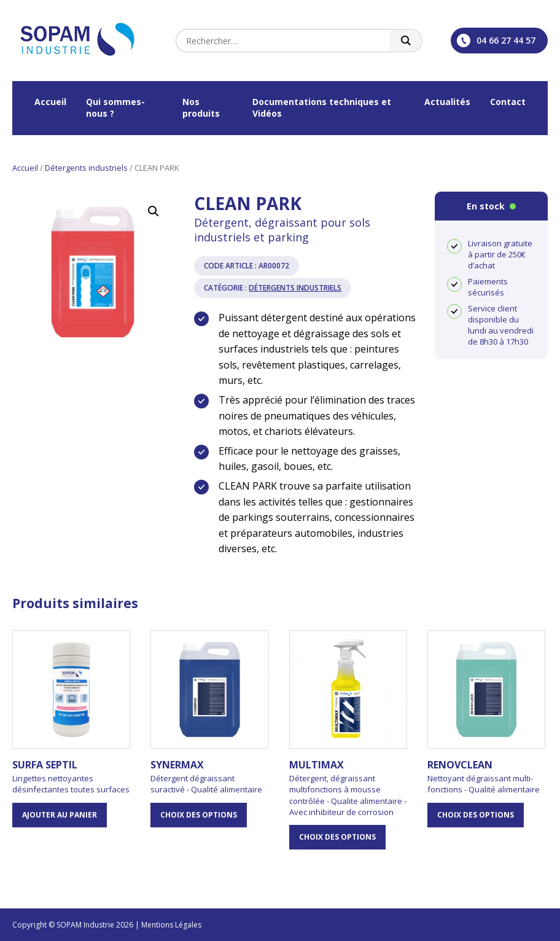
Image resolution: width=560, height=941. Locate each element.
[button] (154, 211)
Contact (508, 102)
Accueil (50, 102)
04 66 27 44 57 (496, 41)
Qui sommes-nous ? (115, 107)
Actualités (447, 102)
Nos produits (201, 107)
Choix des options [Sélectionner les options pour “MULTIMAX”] (337, 837)
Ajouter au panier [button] (60, 815)
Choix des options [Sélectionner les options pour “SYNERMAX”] (199, 815)
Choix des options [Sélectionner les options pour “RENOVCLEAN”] (476, 815)
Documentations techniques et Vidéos (322, 107)
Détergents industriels (86, 168)
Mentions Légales (171, 925)
